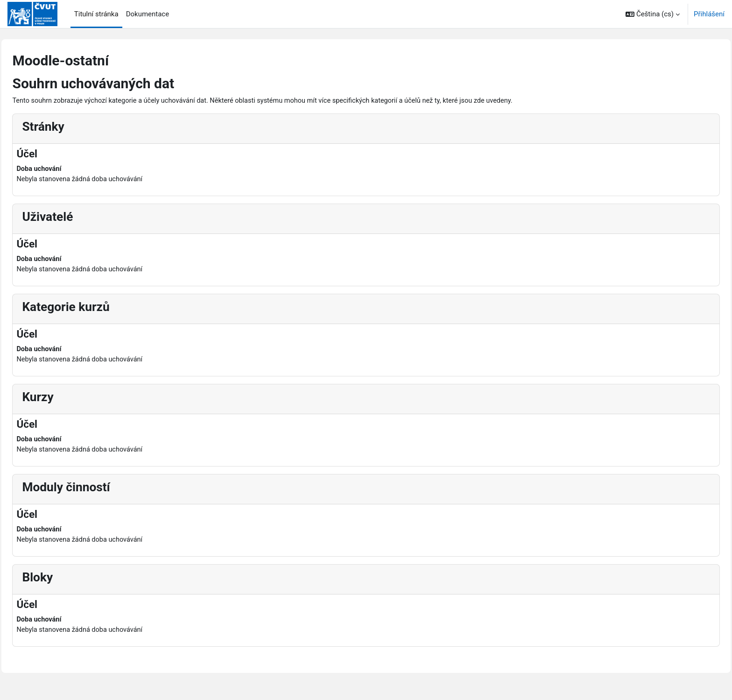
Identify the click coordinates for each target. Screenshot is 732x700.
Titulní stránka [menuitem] (96, 14)
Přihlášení (709, 14)
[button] (653, 14)
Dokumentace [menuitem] (148, 14)
